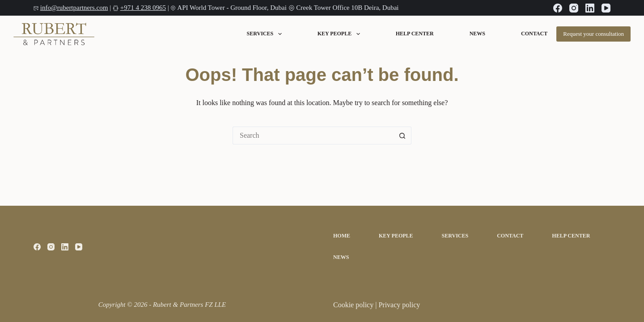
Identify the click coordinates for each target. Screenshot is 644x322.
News (477, 34)
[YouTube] (606, 8)
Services (264, 34)
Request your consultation (593, 34)
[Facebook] (558, 8)
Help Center (415, 34)
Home (342, 236)
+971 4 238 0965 (143, 8)
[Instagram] (574, 8)
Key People (339, 34)
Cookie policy (354, 305)
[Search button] (402, 136)
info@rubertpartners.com (74, 8)
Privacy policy (399, 305)
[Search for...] (313, 136)
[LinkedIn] (590, 8)
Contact (534, 34)
